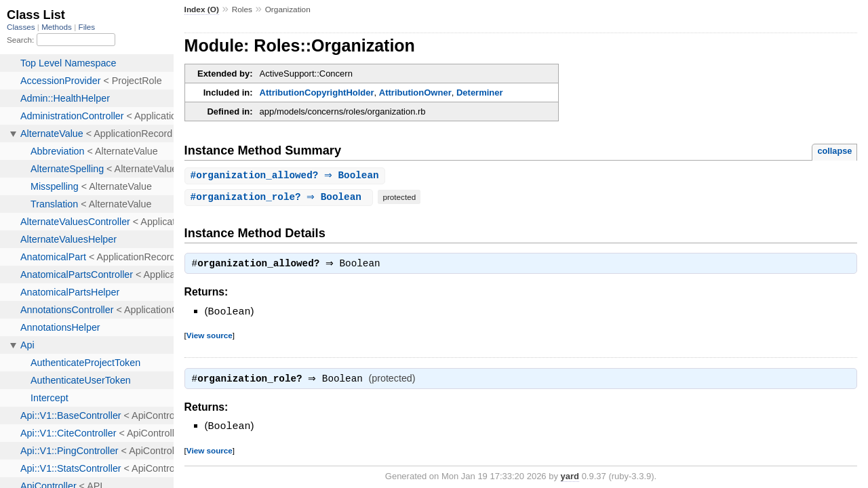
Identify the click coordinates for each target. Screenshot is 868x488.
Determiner (480, 93)
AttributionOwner (415, 93)
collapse (834, 151)
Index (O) (202, 9)
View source (210, 337)
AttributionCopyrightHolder (317, 93)
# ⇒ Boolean (287, 176)
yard (570, 478)
